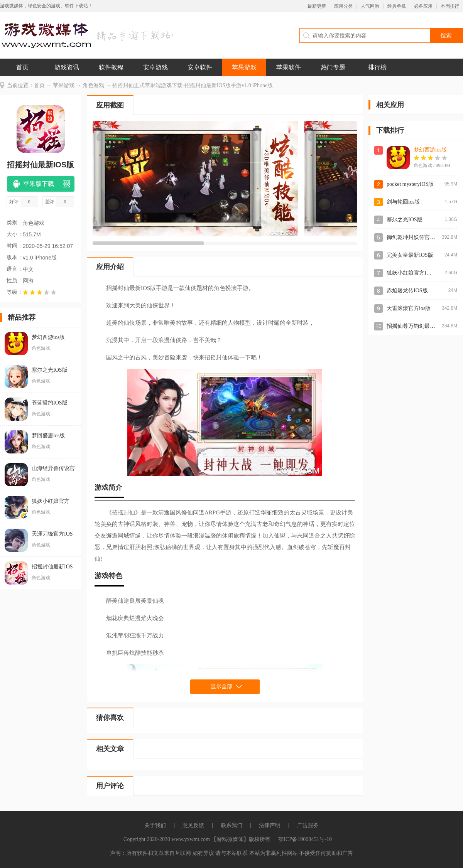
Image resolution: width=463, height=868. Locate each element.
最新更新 (317, 6)
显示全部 (221, 687)
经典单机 (397, 6)
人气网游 (370, 6)
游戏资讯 (67, 67)
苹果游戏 (244, 67)
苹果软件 (289, 67)
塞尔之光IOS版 (405, 220)
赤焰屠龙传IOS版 (407, 291)
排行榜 (377, 67)
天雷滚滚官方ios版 (409, 308)
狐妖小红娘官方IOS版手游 (418, 273)
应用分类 (343, 6)
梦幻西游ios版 (430, 150)
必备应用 (423, 6)
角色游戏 (93, 85)
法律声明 (270, 825)
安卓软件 (200, 67)
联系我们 (231, 825)
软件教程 (111, 67)
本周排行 (450, 6)
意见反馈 (193, 825)
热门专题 (333, 67)
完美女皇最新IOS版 (410, 255)
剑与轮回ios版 (403, 202)
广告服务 (308, 825)
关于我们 (155, 825)
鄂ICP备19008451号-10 (305, 839)
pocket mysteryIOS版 (410, 184)
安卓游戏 (155, 67)
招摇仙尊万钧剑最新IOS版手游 (423, 326)
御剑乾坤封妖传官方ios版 (417, 237)
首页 (22, 67)
